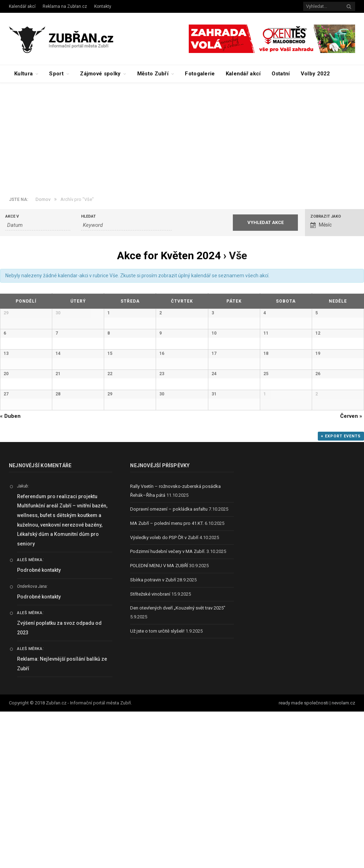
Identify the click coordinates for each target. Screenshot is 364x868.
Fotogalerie (200, 74)
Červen (351, 573)
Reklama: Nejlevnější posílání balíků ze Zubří (62, 820)
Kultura (23, 74)
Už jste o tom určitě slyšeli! (157, 787)
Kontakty (103, 6)
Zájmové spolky (100, 74)
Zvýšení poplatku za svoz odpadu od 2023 (59, 784)
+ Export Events (341, 593)
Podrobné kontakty (39, 726)
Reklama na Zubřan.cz (65, 6)
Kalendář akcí (22, 6)
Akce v (12, 216)
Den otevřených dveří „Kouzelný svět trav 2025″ (178, 764)
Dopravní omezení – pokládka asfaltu (169, 666)
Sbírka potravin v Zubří (153, 736)
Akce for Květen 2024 (169, 255)
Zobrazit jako (326, 216)
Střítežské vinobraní (150, 750)
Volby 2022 (315, 74)
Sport (56, 74)
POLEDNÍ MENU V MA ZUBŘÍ (159, 722)
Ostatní (281, 74)
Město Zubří (153, 74)
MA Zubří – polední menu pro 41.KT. (167, 680)
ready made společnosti (304, 860)
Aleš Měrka (30, 717)
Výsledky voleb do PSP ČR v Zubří (164, 694)
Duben (10, 573)
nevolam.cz (343, 860)
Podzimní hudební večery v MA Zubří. (168, 708)
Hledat (88, 216)
